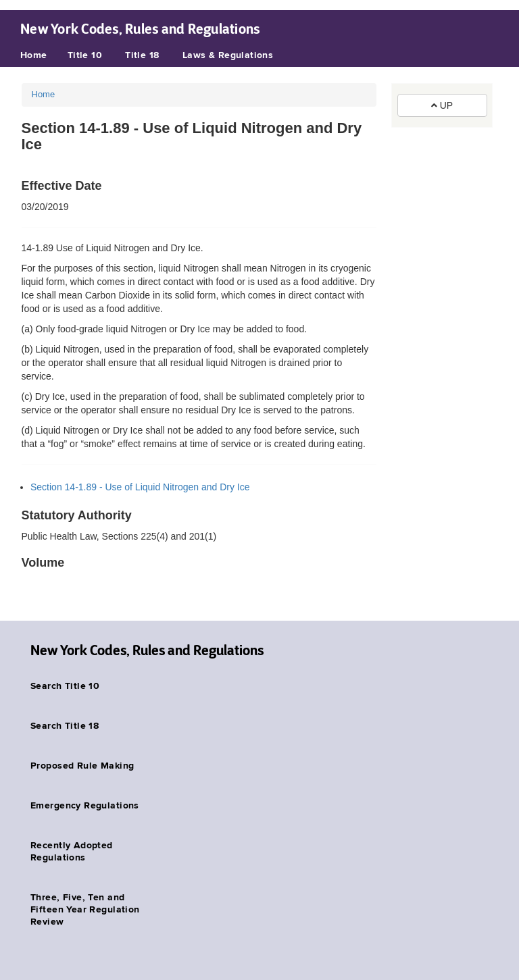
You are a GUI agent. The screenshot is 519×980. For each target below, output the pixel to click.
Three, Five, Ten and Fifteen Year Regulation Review (85, 910)
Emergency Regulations (85, 806)
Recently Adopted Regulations (72, 852)
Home (34, 55)
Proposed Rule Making (82, 766)
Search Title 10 (65, 686)
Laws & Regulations (228, 55)
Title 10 (85, 55)
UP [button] (442, 105)
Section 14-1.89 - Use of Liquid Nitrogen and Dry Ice (140, 487)
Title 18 (142, 55)
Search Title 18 (65, 726)
